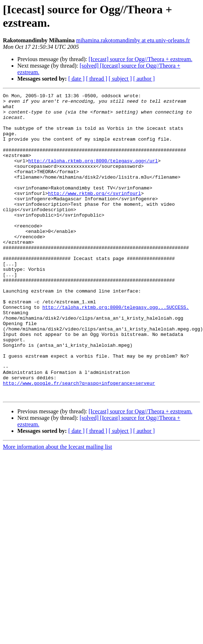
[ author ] (144, 79)
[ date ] (76, 79)
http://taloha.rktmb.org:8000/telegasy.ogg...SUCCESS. (116, 337)
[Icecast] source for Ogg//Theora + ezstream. (140, 59)
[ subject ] (120, 79)
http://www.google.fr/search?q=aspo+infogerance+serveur (79, 428)
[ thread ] (97, 79)
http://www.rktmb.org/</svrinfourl (94, 201)
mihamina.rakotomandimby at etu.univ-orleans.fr (133, 40)
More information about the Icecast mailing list (57, 494)
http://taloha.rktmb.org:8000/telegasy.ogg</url (93, 162)
